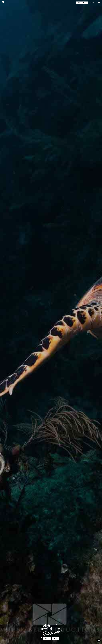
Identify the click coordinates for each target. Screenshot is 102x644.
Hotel (56, 639)
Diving (47, 639)
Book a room (82, 3)
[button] (99, 3)
